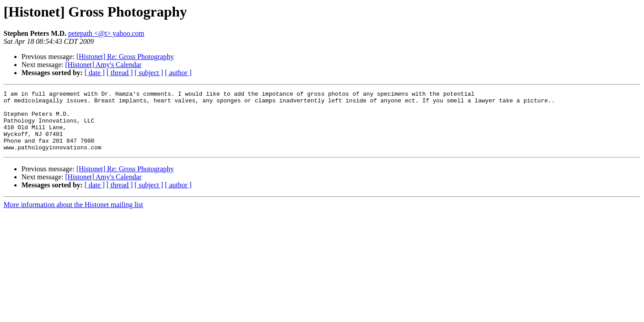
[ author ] (178, 73)
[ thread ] (120, 73)
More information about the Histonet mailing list (73, 217)
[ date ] (95, 73)
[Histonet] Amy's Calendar (104, 65)
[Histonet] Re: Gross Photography (125, 57)
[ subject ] (149, 73)
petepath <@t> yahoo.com (106, 33)
